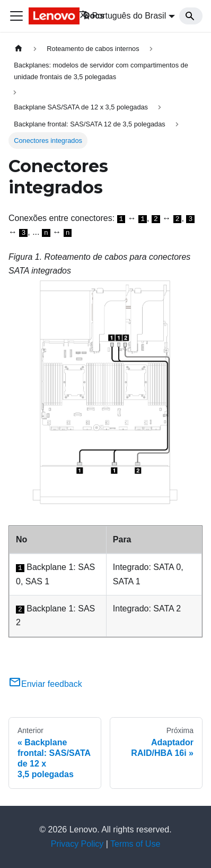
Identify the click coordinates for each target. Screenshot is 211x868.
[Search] (191, 16)
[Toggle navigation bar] (16, 16)
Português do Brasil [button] (123, 16)
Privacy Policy (77, 844)
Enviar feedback (45, 684)
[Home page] (19, 49)
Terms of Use (135, 844)
